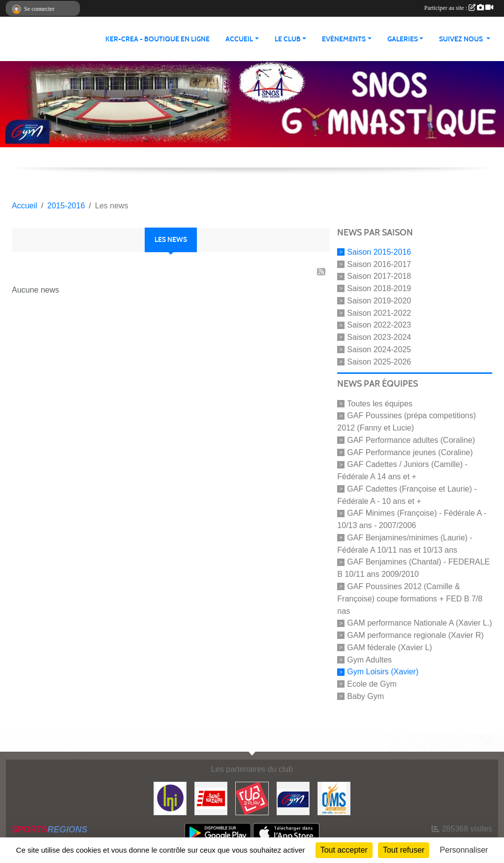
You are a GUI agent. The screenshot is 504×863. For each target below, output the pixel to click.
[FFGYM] (293, 798)
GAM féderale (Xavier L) (390, 647)
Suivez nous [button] (462, 39)
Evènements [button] (344, 39)
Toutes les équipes (380, 403)
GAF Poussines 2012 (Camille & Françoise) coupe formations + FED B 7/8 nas (410, 599)
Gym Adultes (369, 659)
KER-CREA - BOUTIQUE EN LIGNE (157, 39)
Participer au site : (459, 8)
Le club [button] (288, 39)
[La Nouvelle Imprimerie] (170, 798)
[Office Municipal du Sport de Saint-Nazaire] (334, 798)
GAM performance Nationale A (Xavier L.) (419, 623)
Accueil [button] (239, 39)
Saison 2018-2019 (379, 288)
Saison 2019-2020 (379, 301)
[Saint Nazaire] (211, 798)
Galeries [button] (403, 39)
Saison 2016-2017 (379, 264)
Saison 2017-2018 (379, 276)
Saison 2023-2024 (379, 337)
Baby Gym (365, 696)
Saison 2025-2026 (379, 361)
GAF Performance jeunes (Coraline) (410, 452)
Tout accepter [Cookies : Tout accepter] (344, 850)
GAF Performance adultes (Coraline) (411, 440)
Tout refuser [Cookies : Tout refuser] (404, 850)
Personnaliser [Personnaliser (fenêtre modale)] (464, 850)
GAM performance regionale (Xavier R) (415, 635)
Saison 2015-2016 (379, 252)
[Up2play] (252, 798)
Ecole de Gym (372, 684)
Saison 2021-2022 (379, 313)
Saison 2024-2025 (379, 349)
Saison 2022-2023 (379, 325)
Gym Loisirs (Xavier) (383, 672)
